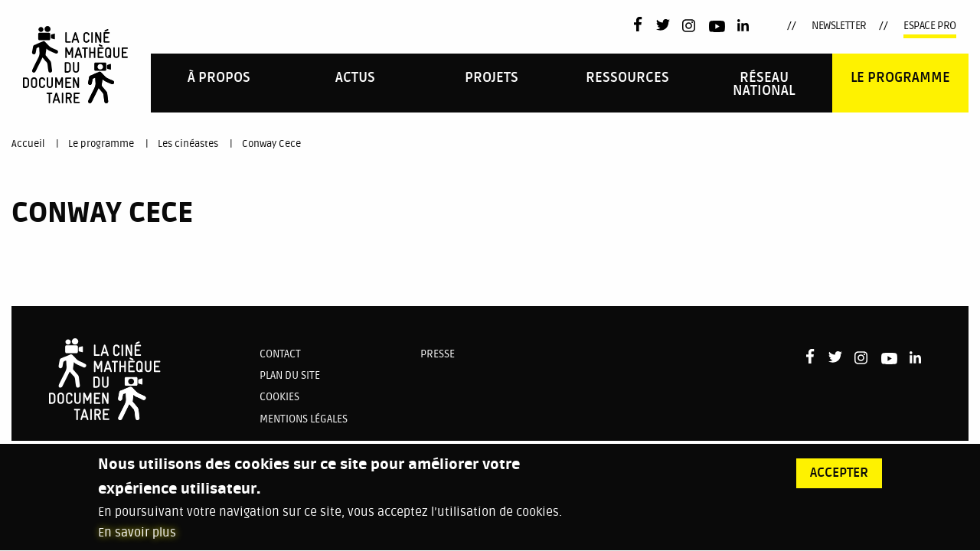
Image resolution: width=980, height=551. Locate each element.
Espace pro (930, 26)
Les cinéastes (188, 144)
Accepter (839, 481)
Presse (438, 354)
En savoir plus (137, 541)
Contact (280, 354)
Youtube (717, 29)
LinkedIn (745, 26)
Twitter (663, 26)
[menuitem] (219, 83)
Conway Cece (271, 144)
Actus (355, 78)
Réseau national (764, 85)
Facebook (641, 24)
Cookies (279, 397)
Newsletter (839, 26)
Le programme (900, 78)
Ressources (627, 78)
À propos (219, 78)
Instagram (689, 26)
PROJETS (492, 78)
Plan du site (290, 375)
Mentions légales (304, 419)
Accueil (28, 144)
